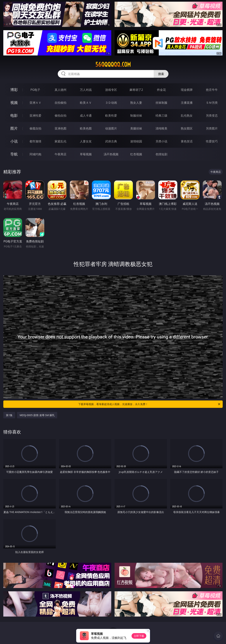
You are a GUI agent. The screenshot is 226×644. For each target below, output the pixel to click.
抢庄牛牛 (212, 90)
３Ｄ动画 (111, 103)
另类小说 (161, 141)
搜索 (161, 74)
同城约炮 (35, 154)
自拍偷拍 (61, 103)
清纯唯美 (161, 128)
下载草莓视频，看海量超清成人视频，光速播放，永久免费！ (150, 404)
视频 (14, 103)
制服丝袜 (136, 115)
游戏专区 (111, 90)
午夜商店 (61, 154)
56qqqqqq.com (113, 64)
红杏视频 (136, 154)
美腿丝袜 (136, 128)
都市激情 (35, 141)
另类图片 (212, 128)
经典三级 (161, 115)
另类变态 (212, 115)
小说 (14, 141)
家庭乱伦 (61, 141)
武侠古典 (111, 141)
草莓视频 (86, 154)
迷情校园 (136, 141)
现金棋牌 (187, 90)
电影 (14, 115)
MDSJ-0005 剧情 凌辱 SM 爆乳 (37, 415)
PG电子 (35, 90)
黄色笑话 (187, 141)
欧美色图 (86, 128)
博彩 (14, 90)
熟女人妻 (136, 103)
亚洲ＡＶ (35, 103)
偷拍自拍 (61, 115)
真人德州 (61, 90)
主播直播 (187, 103)
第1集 (9, 415)
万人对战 (86, 90)
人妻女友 (86, 141)
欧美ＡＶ (86, 103)
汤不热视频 (111, 154)
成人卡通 (86, 115)
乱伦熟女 (187, 115)
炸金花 (161, 90)
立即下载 (139, 636)
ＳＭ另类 (212, 103)
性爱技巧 (212, 141)
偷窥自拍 (35, 128)
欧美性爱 (111, 115)
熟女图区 (187, 128)
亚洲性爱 (35, 115)
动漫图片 (111, 128)
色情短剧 (161, 154)
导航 (14, 154)
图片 (14, 128)
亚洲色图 (61, 128)
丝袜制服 (161, 103)
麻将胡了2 (136, 90)
